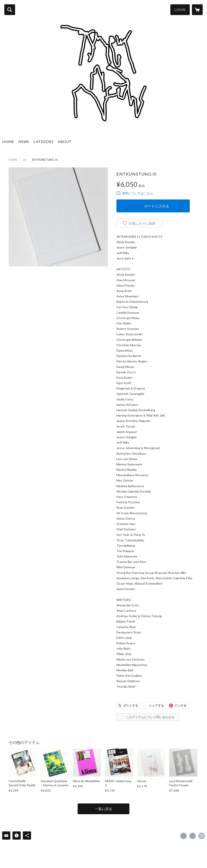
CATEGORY (44, 141)
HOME (8, 141)
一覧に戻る (103, 809)
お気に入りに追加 (142, 223)
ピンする (180, 705)
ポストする (131, 705)
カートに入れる (157, 206)
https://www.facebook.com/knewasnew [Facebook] (183, 836)
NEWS (24, 141)
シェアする (156, 705)
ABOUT (65, 141)
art (25, 160)
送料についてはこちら (138, 193)
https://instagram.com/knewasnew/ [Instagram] (202, 836)
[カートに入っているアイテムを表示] (197, 10)
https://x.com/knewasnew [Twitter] (193, 836)
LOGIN (180, 10)
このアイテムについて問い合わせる (150, 717)
